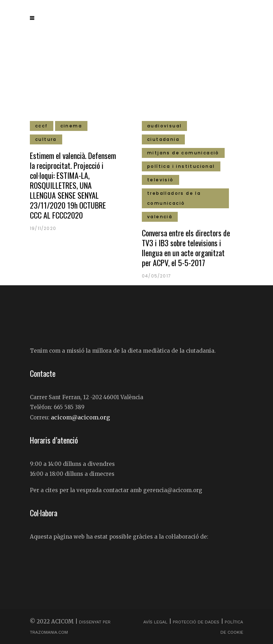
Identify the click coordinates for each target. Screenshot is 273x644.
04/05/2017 (156, 276)
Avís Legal (156, 622)
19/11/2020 (43, 228)
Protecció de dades (196, 622)
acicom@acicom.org (80, 417)
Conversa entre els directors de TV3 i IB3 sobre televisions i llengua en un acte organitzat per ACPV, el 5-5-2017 (186, 248)
